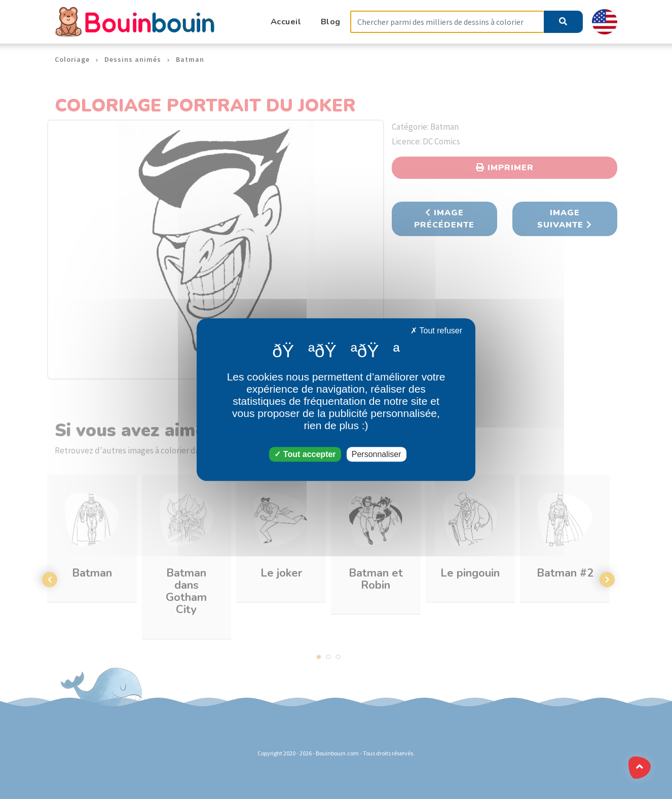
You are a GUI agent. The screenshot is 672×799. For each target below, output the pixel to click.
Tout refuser (436, 331)
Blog (331, 22)
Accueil (286, 22)
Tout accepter (305, 454)
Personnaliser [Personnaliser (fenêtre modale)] (377, 454)
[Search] (447, 22)
